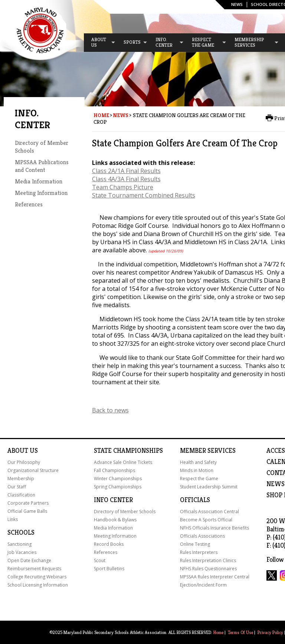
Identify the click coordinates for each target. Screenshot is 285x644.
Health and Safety (198, 462)
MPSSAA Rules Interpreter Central (215, 577)
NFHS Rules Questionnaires (208, 569)
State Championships (128, 451)
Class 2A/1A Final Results (126, 171)
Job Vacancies (22, 552)
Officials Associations (202, 536)
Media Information (39, 181)
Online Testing (195, 544)
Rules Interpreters (199, 552)
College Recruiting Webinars (37, 577)
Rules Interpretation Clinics (208, 560)
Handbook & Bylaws (115, 520)
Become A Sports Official (206, 520)
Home (101, 115)
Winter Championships (118, 479)
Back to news (110, 410)
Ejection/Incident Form (203, 585)
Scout (100, 560)
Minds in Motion (197, 470)
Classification (21, 495)
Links (13, 519)
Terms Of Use (240, 632)
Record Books (109, 544)
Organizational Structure (33, 470)
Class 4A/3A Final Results (126, 179)
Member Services (208, 451)
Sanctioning (19, 544)
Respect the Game (199, 479)
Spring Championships (118, 487)
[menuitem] (100, 43)
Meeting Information (41, 193)
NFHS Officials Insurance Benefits (214, 528)
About (18, 451)
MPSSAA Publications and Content (42, 166)
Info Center (113, 500)
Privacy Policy (270, 632)
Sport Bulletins (109, 569)
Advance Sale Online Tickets (123, 462)
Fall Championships (114, 470)
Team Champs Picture (123, 187)
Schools (21, 532)
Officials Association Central (209, 512)
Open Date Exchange (29, 560)
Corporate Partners (28, 503)
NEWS (276, 484)
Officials (195, 500)
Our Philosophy (24, 462)
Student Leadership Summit (209, 487)
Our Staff (17, 487)
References (29, 204)
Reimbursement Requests (34, 569)
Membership (21, 479)
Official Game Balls (27, 511)
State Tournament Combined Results (144, 195)
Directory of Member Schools (125, 512)
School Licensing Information (38, 585)
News (237, 4)
